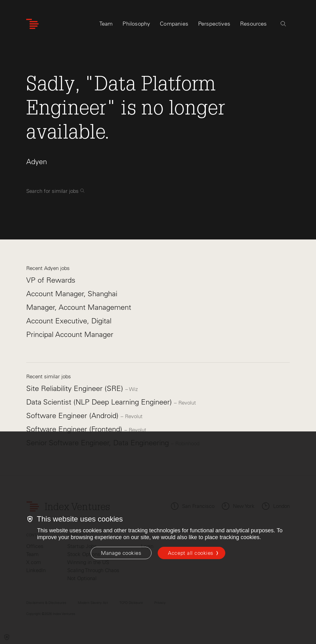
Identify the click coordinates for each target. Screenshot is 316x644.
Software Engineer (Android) (73, 415)
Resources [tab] (254, 24)
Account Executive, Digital (69, 321)
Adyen (37, 162)
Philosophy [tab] (136, 24)
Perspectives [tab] (214, 24)
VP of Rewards (51, 280)
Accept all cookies (191, 553)
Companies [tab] (174, 24)
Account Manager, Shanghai (72, 294)
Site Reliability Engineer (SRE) (76, 388)
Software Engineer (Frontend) (75, 429)
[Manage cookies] (121, 553)
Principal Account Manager (70, 334)
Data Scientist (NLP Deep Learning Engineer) (100, 402)
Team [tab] (106, 24)
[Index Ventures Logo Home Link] (32, 24)
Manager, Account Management (79, 307)
